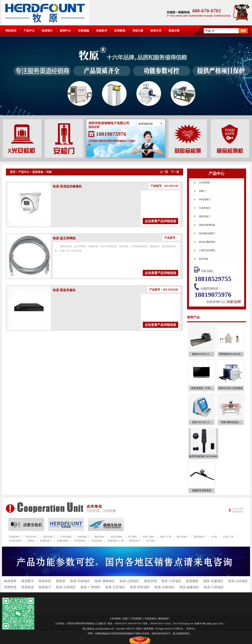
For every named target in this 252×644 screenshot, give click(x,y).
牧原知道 (28, 587)
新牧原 (61, 581)
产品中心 (29, 31)
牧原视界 (10, 581)
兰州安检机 (66, 537)
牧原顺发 (192, 581)
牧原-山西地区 (129, 581)
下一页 (175, 172)
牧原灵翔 (150, 581)
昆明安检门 (135, 541)
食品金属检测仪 (207, 242)
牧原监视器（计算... (202, 388)
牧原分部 (174, 31)
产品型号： (171, 238)
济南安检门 (15, 537)
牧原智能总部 (146, 124)
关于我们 (133, 537)
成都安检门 (100, 537)
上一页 (164, 172)
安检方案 (138, 31)
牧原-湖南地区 (105, 581)
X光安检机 (204, 183)
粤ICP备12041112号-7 (214, 624)
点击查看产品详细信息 (160, 221)
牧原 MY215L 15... (202, 422)
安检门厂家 (166, 537)
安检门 (202, 191)
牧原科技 (45, 581)
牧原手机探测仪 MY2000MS (203, 456)
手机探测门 (205, 199)
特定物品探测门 (207, 233)
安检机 (31, 541)
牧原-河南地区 (80, 581)
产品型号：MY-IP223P (164, 186)
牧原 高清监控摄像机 (67, 186)
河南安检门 (83, 537)
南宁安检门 (183, 537)
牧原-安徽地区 (213, 581)
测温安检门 (205, 216)
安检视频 (83, 31)
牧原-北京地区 (115, 587)
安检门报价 (148, 537)
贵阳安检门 (199, 537)
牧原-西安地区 (140, 587)
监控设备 (38, 172)
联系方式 (156, 31)
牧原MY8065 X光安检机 (231, 388)
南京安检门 (32, 537)
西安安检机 (117, 537)
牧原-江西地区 (214, 587)
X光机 (214, 537)
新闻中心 (65, 31)
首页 (13, 172)
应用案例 (120, 31)
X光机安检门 (16, 541)
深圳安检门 (49, 537)
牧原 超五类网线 (64, 238)
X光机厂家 (228, 537)
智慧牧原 (10, 587)
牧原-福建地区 (189, 587)
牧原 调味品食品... (231, 422)
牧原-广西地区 (90, 587)
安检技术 (102, 31)
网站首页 (11, 31)
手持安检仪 (80, 541)
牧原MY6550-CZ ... (202, 354)
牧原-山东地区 (238, 581)
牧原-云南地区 (66, 587)
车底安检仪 (205, 208)
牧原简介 (47, 31)
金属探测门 (46, 541)
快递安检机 (63, 541)
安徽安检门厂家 (116, 541)
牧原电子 (45, 587)
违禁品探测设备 (207, 225)
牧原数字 (28, 581)
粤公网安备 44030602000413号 (98, 629)
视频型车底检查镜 (202, 490)
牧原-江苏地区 (171, 581)
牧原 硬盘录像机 (64, 290)
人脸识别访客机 (207, 250)
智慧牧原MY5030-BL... (231, 354)
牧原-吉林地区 (164, 587)
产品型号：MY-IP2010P (164, 290)
